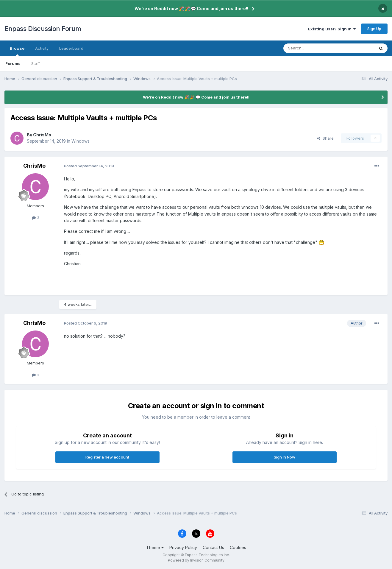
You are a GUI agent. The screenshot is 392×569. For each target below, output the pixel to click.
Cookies (238, 547)
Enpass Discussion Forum (43, 29)
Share (325, 138)
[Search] (314, 48)
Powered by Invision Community (196, 560)
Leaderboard (71, 48)
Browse (17, 51)
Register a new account (107, 457)
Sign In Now (285, 457)
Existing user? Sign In (332, 29)
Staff (36, 63)
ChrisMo (42, 135)
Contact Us (213, 547)
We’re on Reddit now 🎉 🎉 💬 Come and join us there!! (191, 8)
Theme (155, 547)
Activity (42, 48)
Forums (13, 63)
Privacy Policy (183, 547)
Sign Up (374, 29)
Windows (81, 141)
